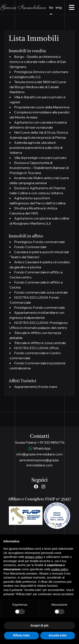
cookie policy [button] (60, 569)
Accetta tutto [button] (58, 635)
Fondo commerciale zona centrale (41, 292)
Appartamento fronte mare (36, 387)
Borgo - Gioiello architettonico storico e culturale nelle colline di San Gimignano (38, 62)
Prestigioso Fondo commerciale (39, 242)
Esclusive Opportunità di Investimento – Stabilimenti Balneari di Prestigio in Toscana (39, 168)
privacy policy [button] (34, 557)
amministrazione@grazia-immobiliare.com (39, 463)
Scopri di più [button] (39, 625)
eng (59, 7)
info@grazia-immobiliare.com (39, 454)
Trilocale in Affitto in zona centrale (40, 343)
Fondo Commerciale (30, 247)
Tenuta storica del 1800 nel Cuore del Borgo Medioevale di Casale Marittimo (38, 87)
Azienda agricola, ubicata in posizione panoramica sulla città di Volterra (36, 148)
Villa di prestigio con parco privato (40, 158)
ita (51, 7)
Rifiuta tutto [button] (21, 635)
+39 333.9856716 (51, 442)
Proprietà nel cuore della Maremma (42, 107)
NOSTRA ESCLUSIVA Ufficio (37, 348)
